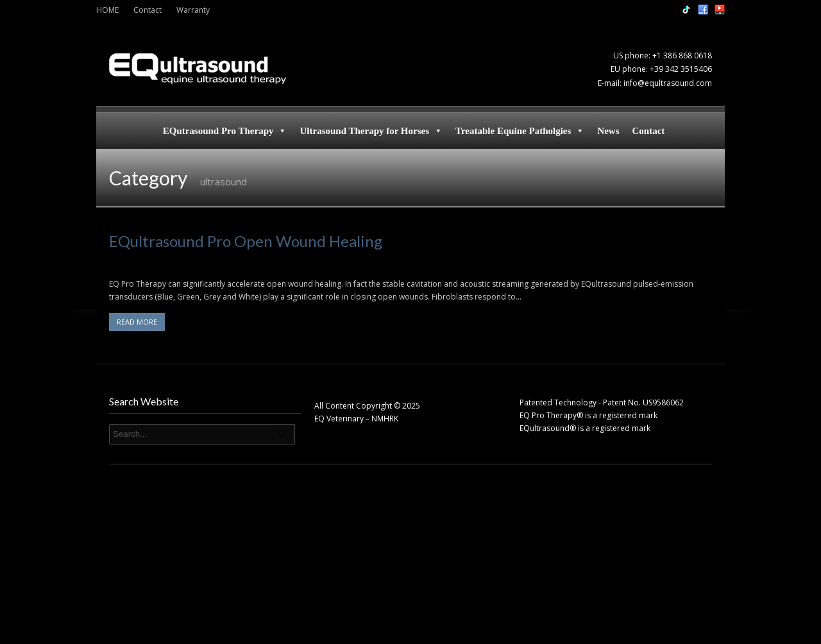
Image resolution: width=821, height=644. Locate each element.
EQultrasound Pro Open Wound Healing (246, 241)
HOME (107, 10)
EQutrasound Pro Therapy (225, 131)
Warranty (193, 10)
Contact (148, 10)
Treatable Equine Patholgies (520, 131)
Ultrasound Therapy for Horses (371, 131)
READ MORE (137, 322)
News (608, 131)
